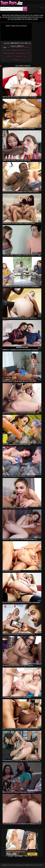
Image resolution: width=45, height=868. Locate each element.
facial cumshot (21, 54)
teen (9, 47)
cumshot (26, 47)
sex (14, 57)
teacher (9, 57)
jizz (28, 54)
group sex (23, 51)
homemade (16, 60)
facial (8, 51)
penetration (15, 51)
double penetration (9, 54)
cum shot (19, 57)
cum (24, 57)
